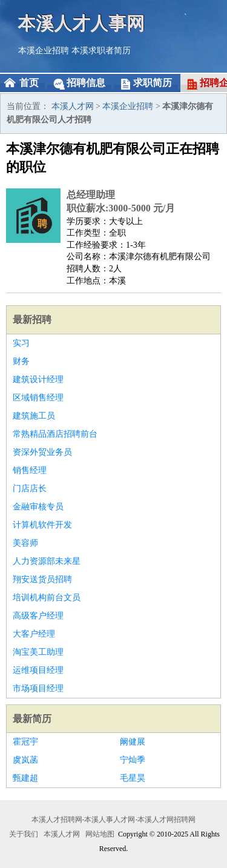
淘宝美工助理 (38, 652)
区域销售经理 (38, 398)
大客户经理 (34, 634)
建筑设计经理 (38, 379)
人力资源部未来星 (47, 561)
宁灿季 (133, 760)
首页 (29, 83)
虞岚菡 (25, 760)
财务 (21, 361)
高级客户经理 (38, 616)
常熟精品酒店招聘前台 (55, 434)
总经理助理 (91, 195)
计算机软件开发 (42, 525)
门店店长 (30, 489)
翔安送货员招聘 (42, 579)
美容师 (25, 543)
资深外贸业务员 (42, 452)
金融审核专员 (38, 507)
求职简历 (153, 83)
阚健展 (133, 742)
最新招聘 (32, 320)
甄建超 (25, 778)
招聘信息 (86, 83)
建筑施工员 (34, 416)
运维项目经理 (38, 670)
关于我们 (24, 834)
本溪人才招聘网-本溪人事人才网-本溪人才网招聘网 (114, 820)
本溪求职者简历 (101, 51)
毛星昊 (133, 778)
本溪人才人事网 (82, 23)
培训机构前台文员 (47, 598)
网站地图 (100, 834)
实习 (21, 343)
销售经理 (30, 470)
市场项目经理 (38, 688)
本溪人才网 (73, 106)
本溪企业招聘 (44, 51)
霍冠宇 (25, 742)
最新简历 (32, 719)
